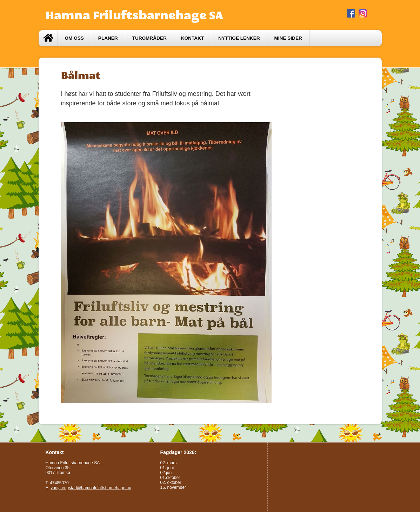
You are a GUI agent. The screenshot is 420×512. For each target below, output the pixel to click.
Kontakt (192, 38)
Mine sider (288, 38)
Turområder (149, 38)
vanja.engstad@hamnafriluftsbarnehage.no (91, 488)
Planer (108, 38)
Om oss (74, 38)
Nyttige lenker (239, 38)
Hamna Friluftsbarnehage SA (134, 15)
